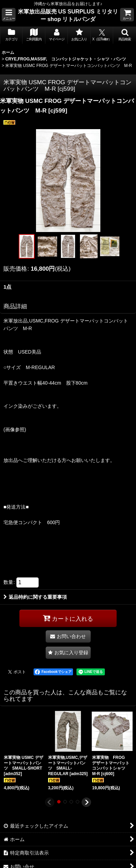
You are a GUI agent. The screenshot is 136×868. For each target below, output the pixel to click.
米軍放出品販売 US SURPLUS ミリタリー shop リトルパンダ (68, 15)
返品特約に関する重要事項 (35, 597)
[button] (9, 15)
